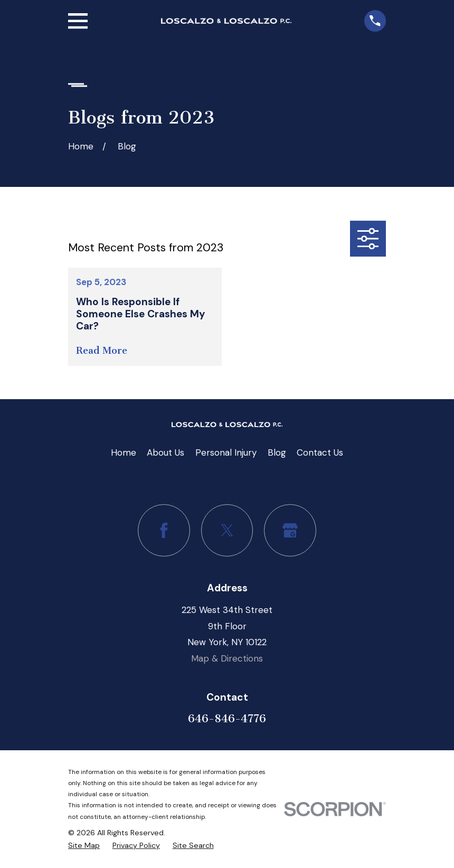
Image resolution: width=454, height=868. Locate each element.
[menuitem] (84, 846)
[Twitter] (227, 530)
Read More (102, 351)
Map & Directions (227, 658)
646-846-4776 (227, 719)
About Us (165, 452)
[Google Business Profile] (290, 530)
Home (124, 452)
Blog (277, 452)
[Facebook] (164, 530)
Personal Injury (226, 452)
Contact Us (320, 452)
